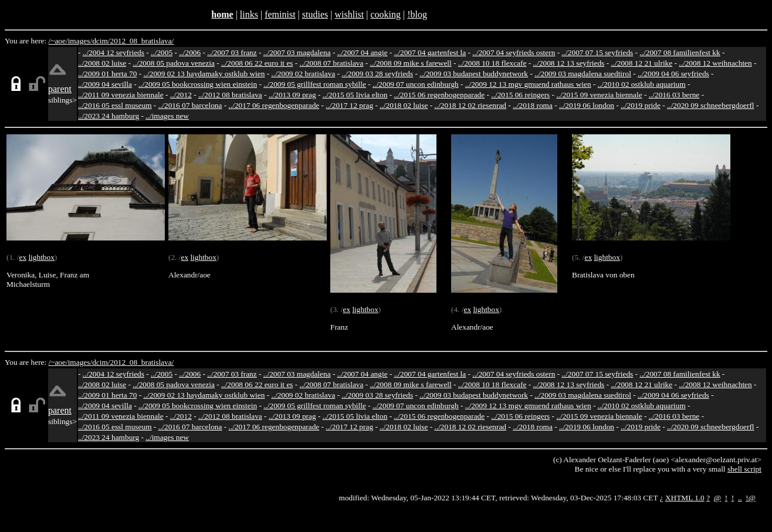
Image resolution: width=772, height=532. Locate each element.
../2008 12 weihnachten (715, 63)
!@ (751, 498)
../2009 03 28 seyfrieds (377, 74)
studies (315, 14)
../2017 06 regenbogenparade (274, 105)
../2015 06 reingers (520, 95)
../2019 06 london (587, 105)
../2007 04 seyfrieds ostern (514, 52)
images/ (80, 41)
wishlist (349, 14)
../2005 (162, 52)
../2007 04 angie (363, 52)
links (249, 14)
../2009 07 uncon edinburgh (416, 84)
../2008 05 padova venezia (174, 63)
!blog (417, 14)
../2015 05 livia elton (355, 95)
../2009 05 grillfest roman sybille (315, 84)
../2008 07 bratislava (332, 63)
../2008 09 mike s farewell (411, 63)
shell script (744, 469)
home (222, 14)
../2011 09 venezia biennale (121, 95)
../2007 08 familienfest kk (680, 52)
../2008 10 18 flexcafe (492, 63)
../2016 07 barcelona (190, 105)
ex (23, 257)
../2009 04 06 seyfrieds (673, 74)
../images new (167, 116)
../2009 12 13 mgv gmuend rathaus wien (528, 84)
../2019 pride (641, 105)
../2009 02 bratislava (303, 74)
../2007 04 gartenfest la (430, 52)
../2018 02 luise (404, 105)
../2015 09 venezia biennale (599, 95)
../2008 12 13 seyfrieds (569, 63)
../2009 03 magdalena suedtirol (583, 74)
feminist (280, 14)
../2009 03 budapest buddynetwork (474, 74)
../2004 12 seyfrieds (114, 52)
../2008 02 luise (102, 63)
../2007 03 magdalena (297, 52)
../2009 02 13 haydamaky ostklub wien (204, 74)
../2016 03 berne (674, 95)
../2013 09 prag (292, 95)
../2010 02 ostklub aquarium (642, 84)
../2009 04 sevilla (105, 84)
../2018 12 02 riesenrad (470, 105)
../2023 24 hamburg (109, 116)
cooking (385, 14)
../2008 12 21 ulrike (641, 63)
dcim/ (101, 41)
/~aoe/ (58, 41)
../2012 (181, 95)
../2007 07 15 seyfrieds (597, 52)
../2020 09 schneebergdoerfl (711, 105)
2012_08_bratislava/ (142, 41)
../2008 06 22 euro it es (257, 63)
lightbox (41, 257)
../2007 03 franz (232, 52)
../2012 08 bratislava (230, 95)
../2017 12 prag (349, 105)
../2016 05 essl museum (115, 105)
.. (740, 498)
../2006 (190, 52)
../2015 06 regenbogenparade (440, 95)
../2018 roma (533, 105)
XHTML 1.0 (685, 498)
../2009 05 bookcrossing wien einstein (198, 84)
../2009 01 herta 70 (107, 74)
